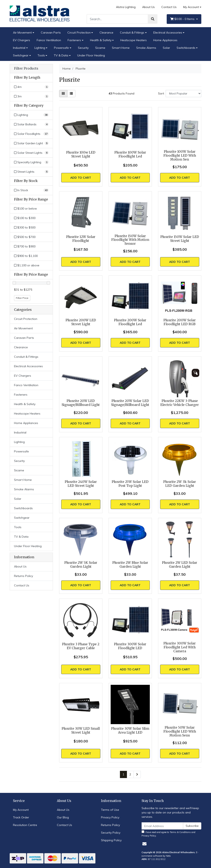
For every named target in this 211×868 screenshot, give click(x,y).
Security (83, 48)
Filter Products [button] (26, 69)
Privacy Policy (110, 817)
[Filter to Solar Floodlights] (31, 134)
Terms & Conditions (180, 832)
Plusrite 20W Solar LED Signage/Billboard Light (130, 403)
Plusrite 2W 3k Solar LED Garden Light (180, 484)
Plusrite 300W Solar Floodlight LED (130, 646)
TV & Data (61, 55)
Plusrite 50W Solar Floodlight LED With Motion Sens (180, 731)
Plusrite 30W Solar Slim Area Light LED (130, 731)
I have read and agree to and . (168, 834)
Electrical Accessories (168, 33)
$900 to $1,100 (26, 256)
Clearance (106, 33)
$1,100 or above (27, 265)
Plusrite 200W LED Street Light (81, 322)
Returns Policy (23, 576)
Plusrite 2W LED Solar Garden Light (180, 565)
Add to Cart (81, 178)
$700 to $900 (25, 246)
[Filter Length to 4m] (31, 87)
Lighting (40, 48)
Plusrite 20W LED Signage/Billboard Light (81, 403)
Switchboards (186, 48)
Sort (161, 93)
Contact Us (169, 7)
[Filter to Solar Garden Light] (31, 143)
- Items (183, 19)
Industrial (19, 48)
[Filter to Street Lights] (31, 172)
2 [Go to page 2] (130, 774)
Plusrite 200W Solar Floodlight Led (130, 322)
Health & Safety (101, 40)
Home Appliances (165, 40)
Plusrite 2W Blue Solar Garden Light (130, 565)
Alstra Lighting (126, 7)
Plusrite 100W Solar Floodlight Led (130, 154)
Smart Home (121, 48)
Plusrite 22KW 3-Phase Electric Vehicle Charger (180, 403)
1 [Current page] (123, 774)
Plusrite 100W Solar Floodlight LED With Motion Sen (180, 156)
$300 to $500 (25, 227)
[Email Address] (162, 826)
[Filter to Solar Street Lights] (31, 153)
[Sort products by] (183, 94)
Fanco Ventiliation (49, 40)
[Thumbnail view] (63, 94)
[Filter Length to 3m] (31, 96)
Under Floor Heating (91, 55)
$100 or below (25, 209)
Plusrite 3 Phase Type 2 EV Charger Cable (81, 646)
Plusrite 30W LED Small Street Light (81, 731)
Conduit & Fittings (132, 33)
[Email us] (144, 844)
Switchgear (21, 55)
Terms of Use (110, 810)
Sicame (100, 48)
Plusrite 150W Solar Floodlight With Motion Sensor (130, 240)
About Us (148, 7)
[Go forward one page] (137, 775)
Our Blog (63, 817)
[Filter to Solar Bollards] (31, 124)
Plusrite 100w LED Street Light (81, 154)
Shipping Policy (111, 840)
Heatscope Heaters (134, 40)
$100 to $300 (25, 218)
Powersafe (61, 48)
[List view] (71, 94)
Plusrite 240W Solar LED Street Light (81, 484)
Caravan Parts (51, 33)
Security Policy (111, 833)
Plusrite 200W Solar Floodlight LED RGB (180, 322)
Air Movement (22, 33)
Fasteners (74, 40)
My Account (21, 810)
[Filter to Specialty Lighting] (31, 162)
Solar (166, 48)
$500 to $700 (25, 237)
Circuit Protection (79, 33)
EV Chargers (22, 40)
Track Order (21, 817)
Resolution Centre (25, 825)
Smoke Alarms (146, 48)
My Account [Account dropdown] (191, 7)
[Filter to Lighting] (31, 115)
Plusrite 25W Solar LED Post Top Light (130, 484)
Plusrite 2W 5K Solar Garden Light (81, 565)
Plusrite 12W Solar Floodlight (81, 239)
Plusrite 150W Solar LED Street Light (180, 239)
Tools (41, 55)
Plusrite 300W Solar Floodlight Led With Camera (180, 647)
